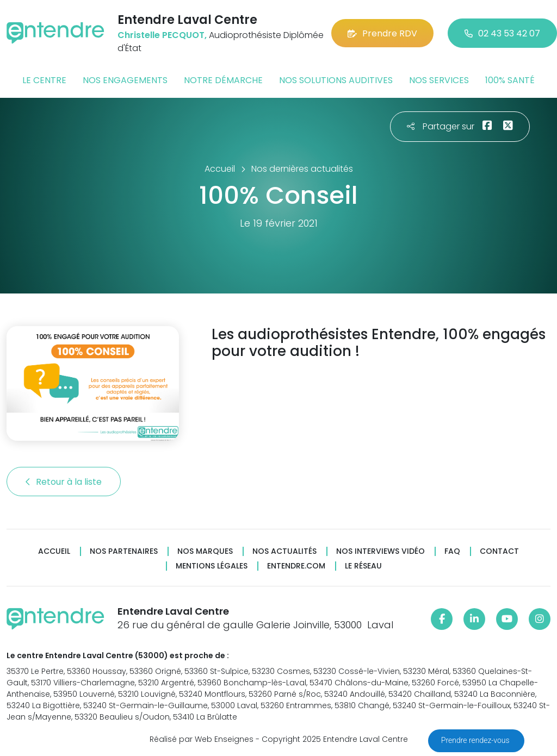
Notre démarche (223, 80)
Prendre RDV (382, 33)
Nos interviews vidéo (380, 551)
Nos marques (205, 551)
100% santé (510, 80)
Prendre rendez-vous (476, 740)
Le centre (44, 80)
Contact (499, 551)
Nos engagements (125, 80)
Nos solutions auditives (336, 80)
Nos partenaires (124, 551)
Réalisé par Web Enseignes (202, 739)
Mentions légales (212, 566)
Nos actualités (284, 551)
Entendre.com (296, 566)
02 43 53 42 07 (502, 33)
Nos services (439, 80)
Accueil (54, 551)
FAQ (452, 551)
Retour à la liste (64, 482)
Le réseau (363, 566)
